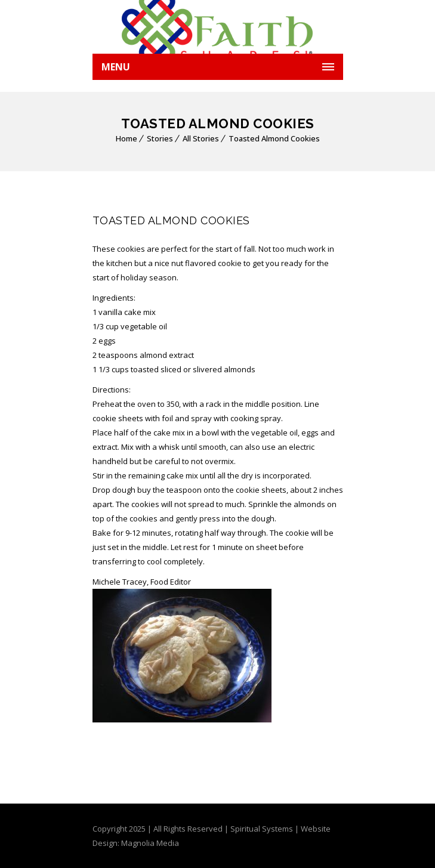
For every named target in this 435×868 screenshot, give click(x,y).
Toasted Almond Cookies (274, 138)
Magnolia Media (150, 843)
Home (127, 138)
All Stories (201, 138)
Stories (160, 138)
